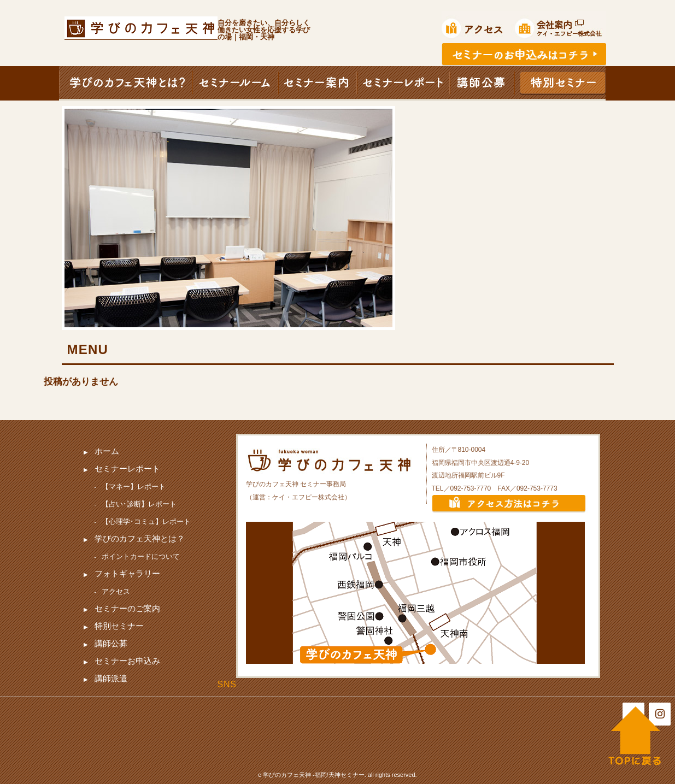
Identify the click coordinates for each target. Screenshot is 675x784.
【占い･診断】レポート (139, 504)
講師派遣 (111, 678)
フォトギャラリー (127, 573)
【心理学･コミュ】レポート (146, 521)
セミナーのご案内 (127, 608)
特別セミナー (119, 626)
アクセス (116, 591)
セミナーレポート (127, 468)
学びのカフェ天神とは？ (140, 538)
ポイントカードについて (141, 556)
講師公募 (111, 643)
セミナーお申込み (127, 661)
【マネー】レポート (134, 487)
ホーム (107, 451)
